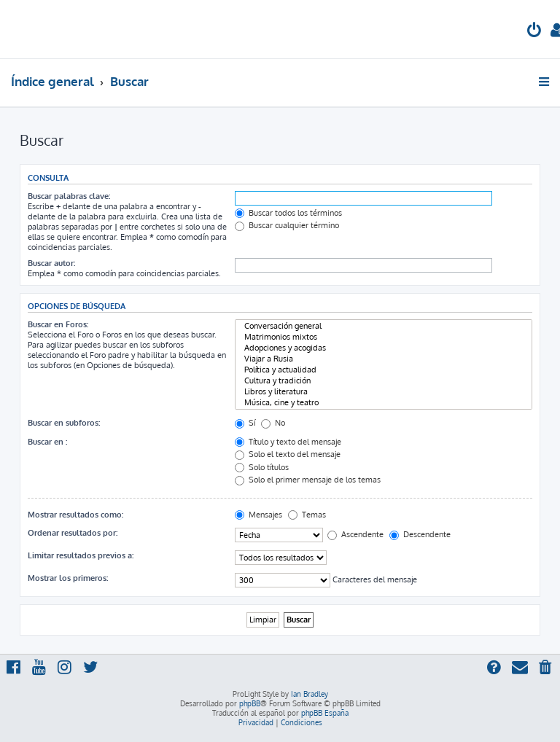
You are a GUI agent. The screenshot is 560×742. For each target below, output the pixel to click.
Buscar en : (47, 442)
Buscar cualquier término (287, 225)
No (273, 423)
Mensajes (258, 515)
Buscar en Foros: (58, 324)
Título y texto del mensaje (288, 442)
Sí (245, 423)
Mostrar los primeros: (68, 578)
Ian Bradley (310, 694)
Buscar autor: (51, 263)
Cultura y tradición (384, 381)
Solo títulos (262, 467)
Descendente (420, 534)
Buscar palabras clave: (69, 196)
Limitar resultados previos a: (81, 555)
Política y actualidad (384, 370)
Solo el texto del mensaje (288, 454)
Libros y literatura (384, 392)
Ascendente (355, 534)
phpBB (250, 703)
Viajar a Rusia (384, 359)
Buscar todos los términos (288, 213)
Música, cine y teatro (384, 403)
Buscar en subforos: (64, 423)
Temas (307, 515)
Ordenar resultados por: (73, 533)
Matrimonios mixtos (384, 337)
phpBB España (325, 713)
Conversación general (384, 326)
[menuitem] (534, 32)
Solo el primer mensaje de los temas (308, 480)
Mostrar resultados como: (75, 515)
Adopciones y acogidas (384, 348)
